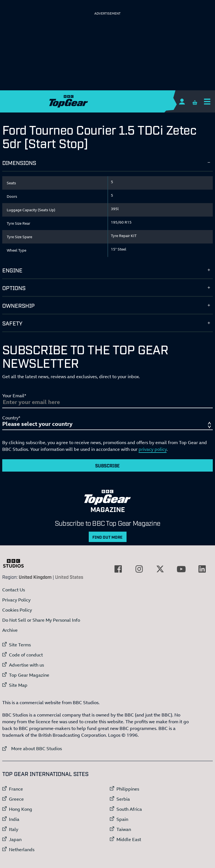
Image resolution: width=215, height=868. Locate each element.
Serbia (123, 799)
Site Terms (20, 645)
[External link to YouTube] (181, 569)
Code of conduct (26, 655)
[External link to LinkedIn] (202, 569)
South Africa (129, 809)
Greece (16, 799)
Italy (14, 829)
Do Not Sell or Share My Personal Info (41, 620)
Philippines (128, 789)
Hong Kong (21, 809)
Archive (10, 630)
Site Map (18, 685)
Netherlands (22, 849)
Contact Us (14, 590)
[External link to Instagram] (139, 569)
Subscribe (107, 465)
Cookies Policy (17, 610)
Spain (122, 819)
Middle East (129, 839)
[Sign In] (182, 101)
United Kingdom (35, 577)
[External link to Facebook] (118, 569)
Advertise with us (26, 665)
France (16, 789)
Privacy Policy (16, 600)
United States (69, 577)
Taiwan (124, 829)
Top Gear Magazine (29, 675)
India (14, 819)
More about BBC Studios (32, 748)
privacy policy (153, 449)
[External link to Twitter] (160, 569)
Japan (15, 839)
